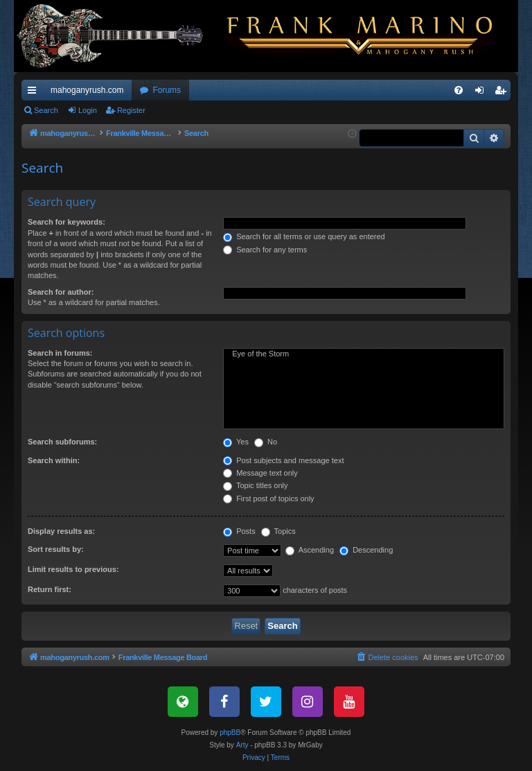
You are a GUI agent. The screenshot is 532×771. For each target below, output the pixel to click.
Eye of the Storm (364, 354)
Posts (239, 531)
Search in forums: (60, 353)
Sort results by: (56, 549)
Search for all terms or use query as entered (304, 236)
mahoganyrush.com (87, 90)
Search (46, 110)
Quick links (35, 93)
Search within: (54, 460)
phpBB (230, 733)
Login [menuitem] (482, 93)
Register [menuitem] (503, 93)
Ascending (310, 550)
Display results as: (61, 531)
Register (131, 110)
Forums (167, 90)
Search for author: (61, 292)
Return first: (50, 589)
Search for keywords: (66, 222)
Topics (278, 531)
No (266, 442)
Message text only (260, 473)
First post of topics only (269, 499)
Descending (366, 550)
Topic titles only (255, 485)
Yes (236, 442)
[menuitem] (459, 90)
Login (88, 110)
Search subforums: (62, 442)
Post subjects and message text (283, 460)
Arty (242, 745)
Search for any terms (265, 250)
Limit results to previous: (73, 569)
